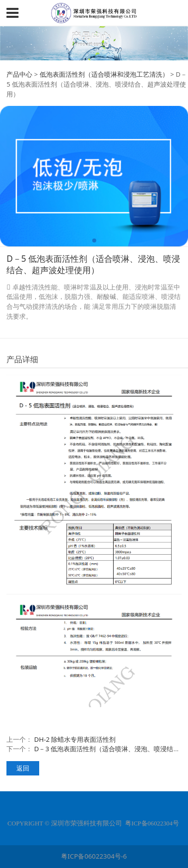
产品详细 (22, 359)
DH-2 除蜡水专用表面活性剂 (75, 739)
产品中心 (19, 74)
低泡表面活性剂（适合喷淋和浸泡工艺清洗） (104, 74)
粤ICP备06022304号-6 (94, 856)
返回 (23, 768)
